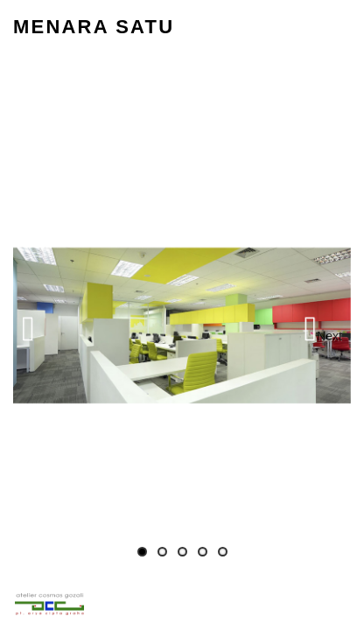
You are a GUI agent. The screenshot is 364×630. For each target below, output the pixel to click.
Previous (44, 325)
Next (329, 336)
